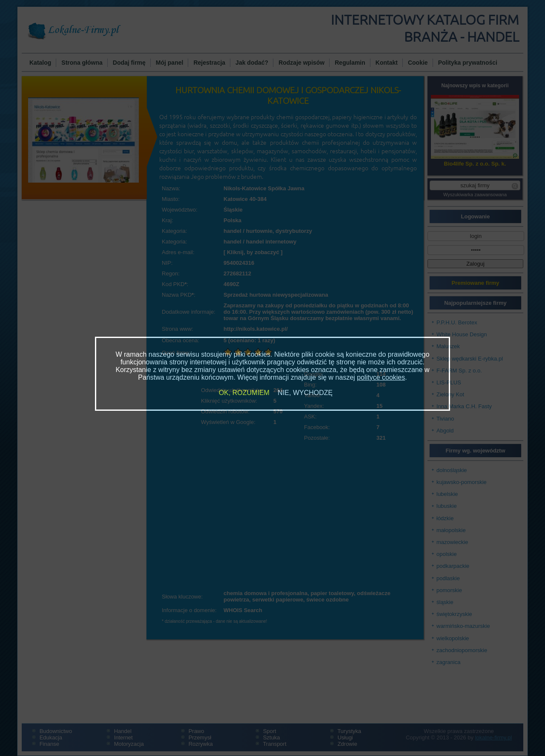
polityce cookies (381, 377)
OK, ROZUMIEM (244, 393)
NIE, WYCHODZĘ (305, 393)
